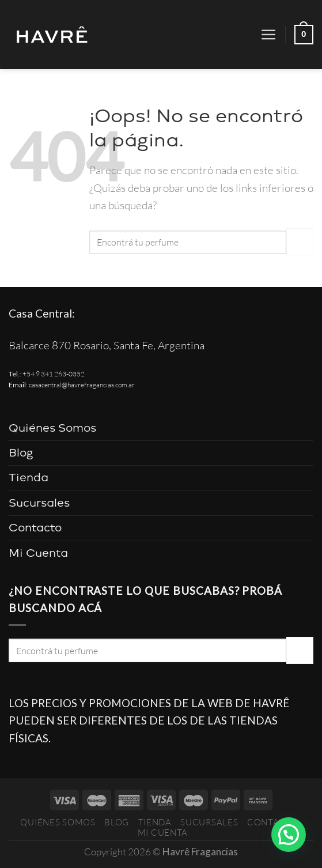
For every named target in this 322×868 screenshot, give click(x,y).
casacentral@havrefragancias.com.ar (82, 385)
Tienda (29, 478)
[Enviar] (300, 241)
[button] (289, 835)
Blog (21, 453)
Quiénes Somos (52, 428)
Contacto (35, 528)
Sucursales (39, 503)
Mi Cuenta (38, 553)
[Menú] (269, 35)
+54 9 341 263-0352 (54, 374)
